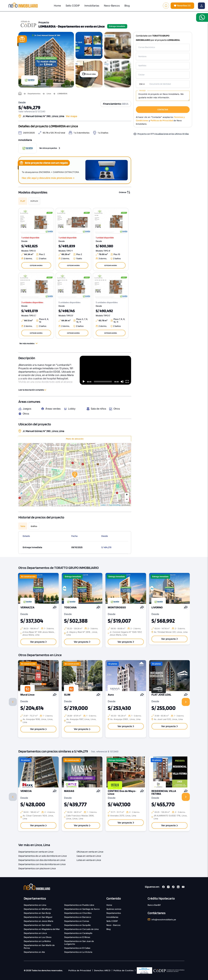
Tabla (23, 526)
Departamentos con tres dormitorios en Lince (42, 864)
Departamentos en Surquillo (77, 925)
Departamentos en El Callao (77, 948)
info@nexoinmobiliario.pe (164, 920)
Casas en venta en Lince (89, 856)
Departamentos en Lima (35, 905)
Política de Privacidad (80, 970)
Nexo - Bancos (113, 925)
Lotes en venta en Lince (89, 860)
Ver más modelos (28, 343)
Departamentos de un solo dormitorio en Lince (43, 856)
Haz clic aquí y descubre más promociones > (48, 178)
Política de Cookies (124, 970)
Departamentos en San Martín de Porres (39, 947)
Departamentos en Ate (34, 952)
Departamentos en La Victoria (78, 952)
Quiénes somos (114, 909)
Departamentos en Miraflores (38, 909)
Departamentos (34, 94)
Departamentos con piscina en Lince (37, 868)
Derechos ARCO (102, 970)
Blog (127, 6)
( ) (182, 6)
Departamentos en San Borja (37, 913)
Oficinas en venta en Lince (90, 852)
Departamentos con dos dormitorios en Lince (42, 860)
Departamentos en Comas (77, 921)
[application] (105, 370)
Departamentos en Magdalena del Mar (42, 929)
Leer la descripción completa (32, 390)
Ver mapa (71, 116)
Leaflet (103, 505)
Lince (49, 94)
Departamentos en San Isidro (38, 925)
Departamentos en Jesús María (39, 921)
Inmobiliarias (92, 6)
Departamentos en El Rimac (77, 937)
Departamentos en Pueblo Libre (79, 905)
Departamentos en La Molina (37, 941)
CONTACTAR (163, 110)
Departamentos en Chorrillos (78, 913)
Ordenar (125, 192)
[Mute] (122, 382)
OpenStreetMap (115, 505)
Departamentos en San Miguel (38, 917)
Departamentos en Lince (35, 933)
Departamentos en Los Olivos (38, 937)
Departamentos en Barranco (78, 917)
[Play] (84, 382)
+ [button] (127, 495)
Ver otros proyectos (50, 148)
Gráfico (34, 526)
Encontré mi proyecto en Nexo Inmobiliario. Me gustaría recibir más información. (163, 96)
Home (57, 6)
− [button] (127, 500)
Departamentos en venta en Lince (36, 852)
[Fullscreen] (127, 382)
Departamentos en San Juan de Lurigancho (79, 943)
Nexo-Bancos (112, 6)
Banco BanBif (154, 905)
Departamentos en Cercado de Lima (81, 929)
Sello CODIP (73, 6)
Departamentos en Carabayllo (78, 933)
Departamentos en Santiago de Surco (82, 909)
